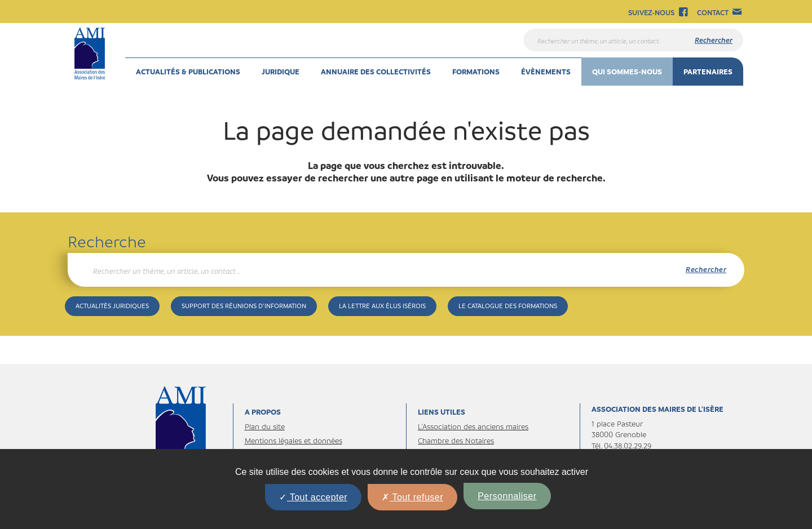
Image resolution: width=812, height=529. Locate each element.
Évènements (546, 71)
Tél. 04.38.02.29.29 (621, 445)
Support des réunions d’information (244, 306)
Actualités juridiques (112, 306)
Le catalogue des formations (508, 306)
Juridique (281, 71)
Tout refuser (412, 497)
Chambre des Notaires (456, 440)
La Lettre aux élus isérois (382, 306)
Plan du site (265, 426)
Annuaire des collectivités (376, 71)
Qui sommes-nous (627, 71)
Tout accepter (313, 497)
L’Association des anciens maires (473, 426)
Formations (476, 71)
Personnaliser (507, 496)
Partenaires (708, 71)
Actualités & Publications (188, 71)
